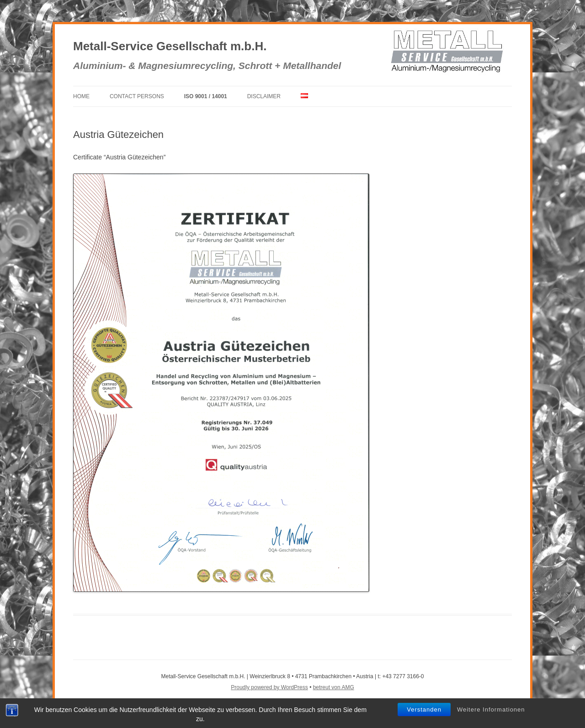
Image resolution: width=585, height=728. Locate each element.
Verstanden (424, 710)
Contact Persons (137, 96)
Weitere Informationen (491, 710)
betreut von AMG (334, 687)
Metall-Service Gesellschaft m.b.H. (170, 46)
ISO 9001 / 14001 (206, 96)
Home (81, 96)
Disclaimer (264, 96)
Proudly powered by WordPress (269, 687)
